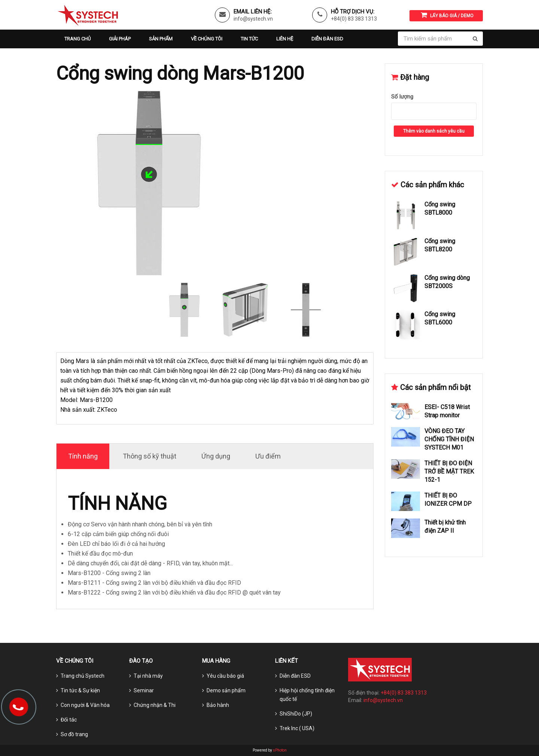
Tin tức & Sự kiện (80, 690)
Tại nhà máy (148, 676)
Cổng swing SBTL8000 (440, 208)
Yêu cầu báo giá (225, 676)
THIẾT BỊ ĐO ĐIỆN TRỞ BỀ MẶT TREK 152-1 (449, 471)
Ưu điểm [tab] (268, 456)
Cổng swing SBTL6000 (440, 318)
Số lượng (402, 97)
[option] (215, 183)
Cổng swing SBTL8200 (440, 245)
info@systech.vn (253, 19)
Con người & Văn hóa (85, 705)
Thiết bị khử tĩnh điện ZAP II (445, 527)
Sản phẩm (161, 39)
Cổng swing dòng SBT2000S (447, 282)
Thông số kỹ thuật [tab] (150, 456)
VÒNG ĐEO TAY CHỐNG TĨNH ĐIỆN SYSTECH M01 (449, 439)
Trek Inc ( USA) (297, 728)
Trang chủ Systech (83, 676)
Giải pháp (120, 39)
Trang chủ (77, 39)
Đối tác (69, 720)
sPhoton (280, 750)
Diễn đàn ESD (327, 39)
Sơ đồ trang (74, 734)
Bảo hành (218, 705)
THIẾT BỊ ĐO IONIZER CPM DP (448, 500)
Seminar (144, 690)
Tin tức (249, 39)
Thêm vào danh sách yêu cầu (434, 131)
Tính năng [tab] (83, 456)
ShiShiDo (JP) (296, 714)
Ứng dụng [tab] (216, 456)
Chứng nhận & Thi (155, 705)
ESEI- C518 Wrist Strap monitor (447, 411)
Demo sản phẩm (226, 690)
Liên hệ (285, 39)
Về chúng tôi (207, 39)
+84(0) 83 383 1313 (354, 19)
